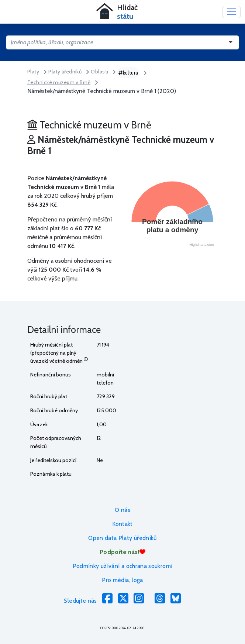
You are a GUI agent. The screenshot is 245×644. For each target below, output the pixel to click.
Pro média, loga (122, 580)
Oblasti (99, 72)
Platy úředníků (65, 72)
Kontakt (122, 524)
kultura (128, 73)
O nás (122, 510)
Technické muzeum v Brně (59, 82)
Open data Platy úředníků (122, 538)
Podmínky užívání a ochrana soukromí (123, 566)
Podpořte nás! (122, 552)
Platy (33, 72)
